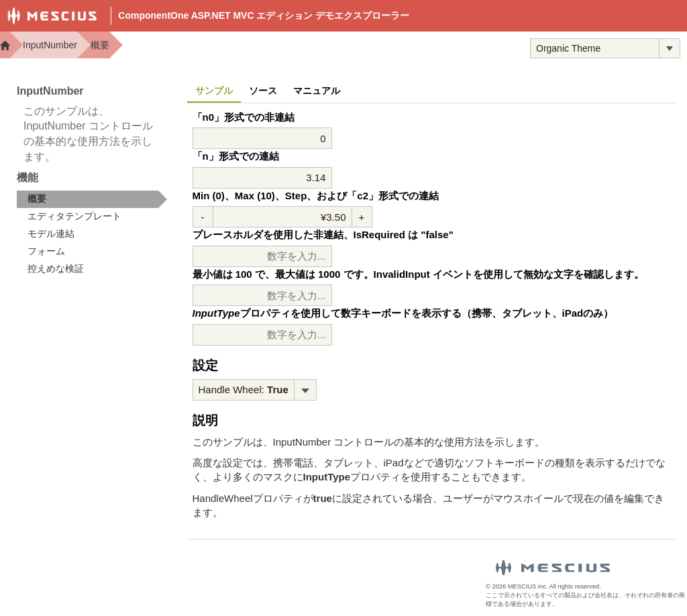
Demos (278, 47)
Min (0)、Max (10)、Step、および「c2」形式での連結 (316, 196)
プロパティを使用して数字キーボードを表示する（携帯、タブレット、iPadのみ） (403, 313)
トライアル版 (474, 47)
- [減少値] (203, 217)
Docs (332, 47)
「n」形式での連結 (236, 156)
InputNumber (50, 45)
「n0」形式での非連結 (244, 117)
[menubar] (255, 390)
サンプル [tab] (214, 91)
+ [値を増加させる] (362, 217)
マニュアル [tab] (317, 91)
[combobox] (595, 48)
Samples (393, 47)
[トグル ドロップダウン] (669, 48)
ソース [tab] (263, 91)
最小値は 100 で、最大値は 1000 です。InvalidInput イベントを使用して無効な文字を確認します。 (418, 274)
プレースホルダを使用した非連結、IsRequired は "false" (323, 235)
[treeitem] (92, 199)
